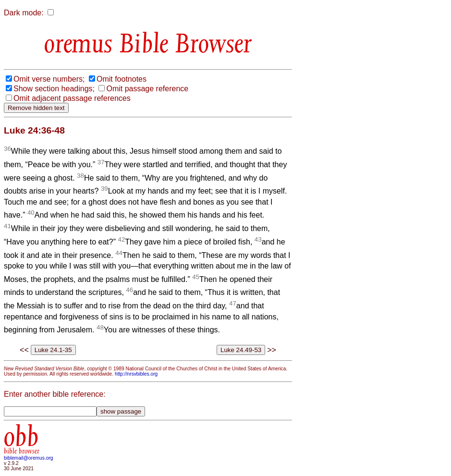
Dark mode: (24, 13)
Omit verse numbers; (49, 79)
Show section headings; (54, 89)
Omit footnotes (122, 79)
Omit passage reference (147, 89)
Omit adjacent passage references (72, 98)
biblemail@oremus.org (29, 458)
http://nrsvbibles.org (136, 374)
